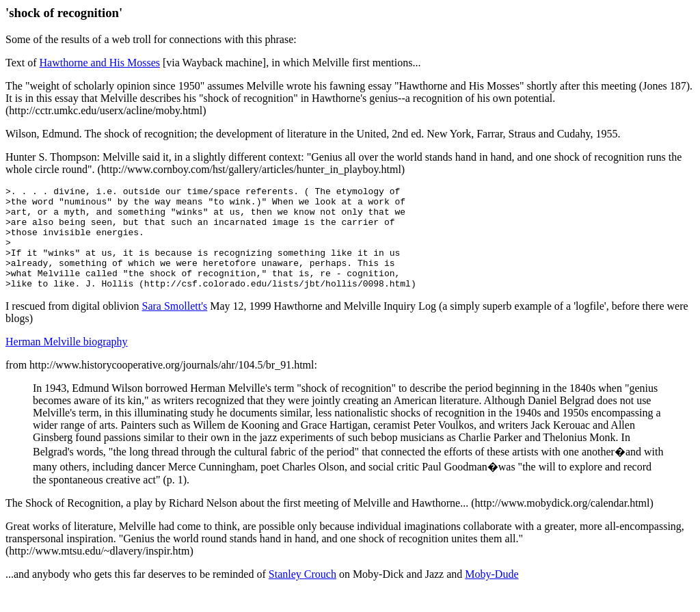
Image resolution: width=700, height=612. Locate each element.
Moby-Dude (492, 595)
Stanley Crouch (302, 595)
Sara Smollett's (175, 327)
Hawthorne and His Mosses (100, 63)
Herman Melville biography (67, 362)
